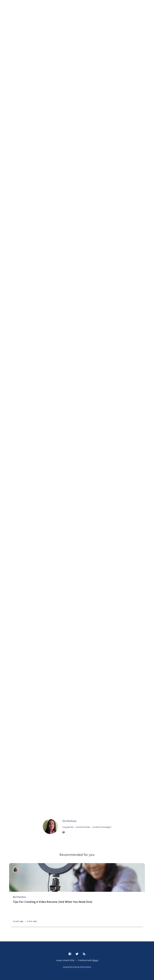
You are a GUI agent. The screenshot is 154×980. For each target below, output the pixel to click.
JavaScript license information (77, 967)
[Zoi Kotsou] (50, 826)
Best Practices (19, 897)
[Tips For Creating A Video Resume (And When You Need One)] (77, 913)
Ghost (95, 960)
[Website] (64, 832)
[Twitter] (77, 954)
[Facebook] (70, 954)
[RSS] (84, 954)
